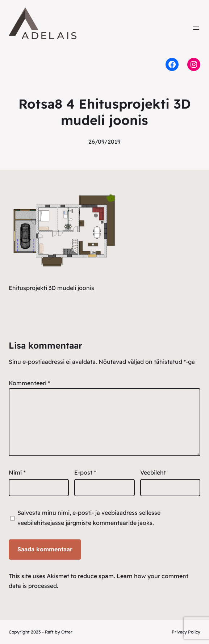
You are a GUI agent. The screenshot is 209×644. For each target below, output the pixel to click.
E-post (85, 472)
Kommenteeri (29, 383)
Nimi (17, 472)
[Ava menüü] (196, 28)
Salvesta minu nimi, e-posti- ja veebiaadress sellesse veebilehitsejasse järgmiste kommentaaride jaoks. (89, 517)
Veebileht (153, 472)
